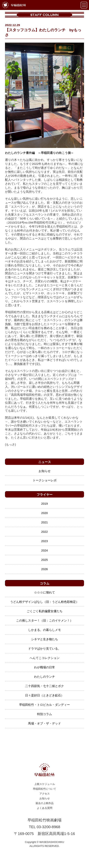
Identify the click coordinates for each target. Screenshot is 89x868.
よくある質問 (45, 808)
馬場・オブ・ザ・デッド (44, 723)
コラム (45, 583)
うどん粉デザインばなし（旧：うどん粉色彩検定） (44, 602)
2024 (44, 550)
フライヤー (45, 495)
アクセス (45, 794)
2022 (44, 532)
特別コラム (44, 714)
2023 (44, 541)
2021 (44, 522)
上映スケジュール (45, 784)
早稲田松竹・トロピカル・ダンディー (44, 705)
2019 (44, 504)
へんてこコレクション (45, 658)
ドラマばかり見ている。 (44, 649)
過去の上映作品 (44, 803)
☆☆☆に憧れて (44, 592)
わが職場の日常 (44, 667)
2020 (44, 513)
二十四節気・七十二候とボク (44, 686)
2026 (44, 569)
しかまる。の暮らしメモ (44, 630)
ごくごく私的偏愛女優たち (45, 611)
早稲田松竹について (44, 789)
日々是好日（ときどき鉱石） (44, 695)
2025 (44, 560)
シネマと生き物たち (44, 639)
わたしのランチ (44, 677)
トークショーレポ (45, 480)
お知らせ (45, 471)
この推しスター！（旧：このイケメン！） (44, 620)
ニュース (45, 462)
